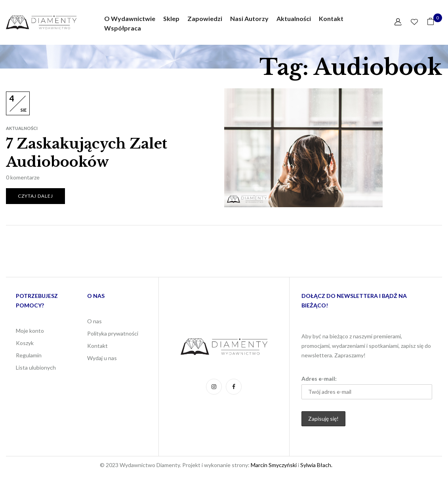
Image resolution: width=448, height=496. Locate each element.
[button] (431, 23)
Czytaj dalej (35, 196)
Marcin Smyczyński (274, 465)
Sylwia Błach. (316, 465)
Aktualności (22, 128)
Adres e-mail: (367, 387)
